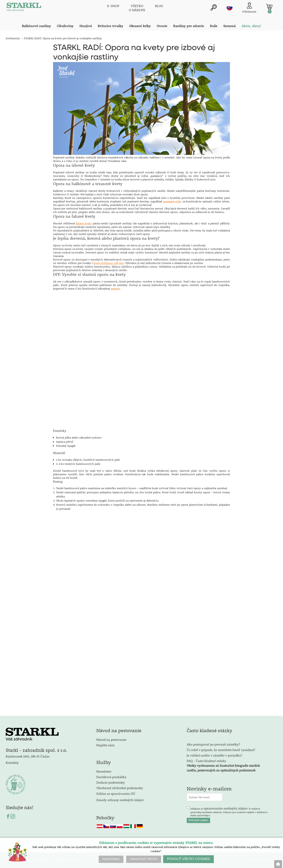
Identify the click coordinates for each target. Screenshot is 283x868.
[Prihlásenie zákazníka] (249, 8)
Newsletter (104, 771)
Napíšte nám (105, 745)
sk (230, 7)
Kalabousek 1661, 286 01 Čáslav (28, 756)
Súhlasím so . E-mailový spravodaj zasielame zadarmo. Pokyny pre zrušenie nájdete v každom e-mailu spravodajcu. (229, 811)
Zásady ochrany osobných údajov (120, 800)
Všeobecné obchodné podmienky (120, 788)
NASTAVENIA (111, 859)
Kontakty (12, 762)
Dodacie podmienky (111, 782)
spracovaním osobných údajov (226, 808)
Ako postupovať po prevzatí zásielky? (213, 744)
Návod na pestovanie (111, 739)
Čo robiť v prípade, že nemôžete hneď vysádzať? (221, 750)
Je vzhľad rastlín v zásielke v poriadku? (214, 755)
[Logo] (23, 8)
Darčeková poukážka (111, 777)
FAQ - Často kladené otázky (206, 761)
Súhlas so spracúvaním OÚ (116, 793)
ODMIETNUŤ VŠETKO (144, 859)
